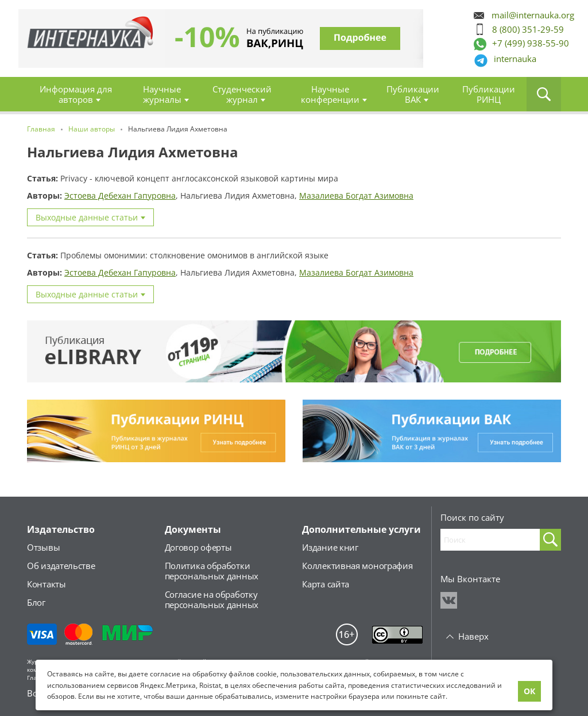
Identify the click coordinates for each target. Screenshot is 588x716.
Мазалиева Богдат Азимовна (356, 196)
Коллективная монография (357, 566)
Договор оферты (198, 547)
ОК (529, 691)
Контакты (47, 584)
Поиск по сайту (472, 517)
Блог (36, 602)
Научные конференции (330, 94)
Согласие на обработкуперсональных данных (212, 599)
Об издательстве (61, 566)
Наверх (473, 636)
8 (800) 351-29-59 (528, 29)
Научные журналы (162, 94)
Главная (87, 38)
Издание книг (330, 547)
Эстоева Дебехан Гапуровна (120, 196)
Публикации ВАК (413, 94)
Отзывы (43, 547)
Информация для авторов (76, 94)
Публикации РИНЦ (489, 94)
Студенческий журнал (242, 94)
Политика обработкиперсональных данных (212, 571)
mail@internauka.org (533, 15)
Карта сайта (326, 584)
